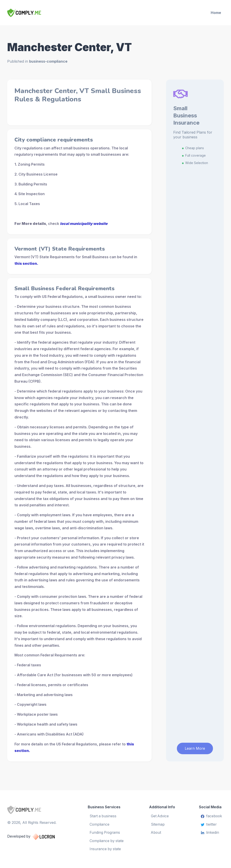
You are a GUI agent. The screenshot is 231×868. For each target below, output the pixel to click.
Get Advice (160, 815)
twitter (208, 824)
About (156, 832)
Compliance (99, 824)
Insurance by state (105, 848)
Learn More (195, 747)
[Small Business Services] (33, 13)
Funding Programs (105, 832)
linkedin (209, 832)
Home (216, 13)
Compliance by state (107, 840)
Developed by (36, 836)
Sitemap (158, 824)
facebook (211, 815)
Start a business (103, 815)
